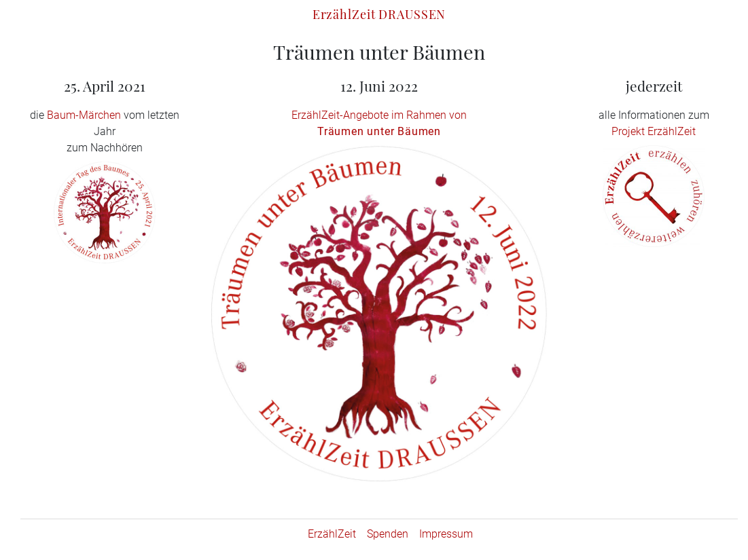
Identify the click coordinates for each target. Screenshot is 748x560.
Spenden (388, 534)
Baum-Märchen (84, 115)
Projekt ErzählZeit (654, 131)
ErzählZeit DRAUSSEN (379, 14)
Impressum (446, 534)
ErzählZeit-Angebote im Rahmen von (379, 115)
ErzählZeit (332, 534)
